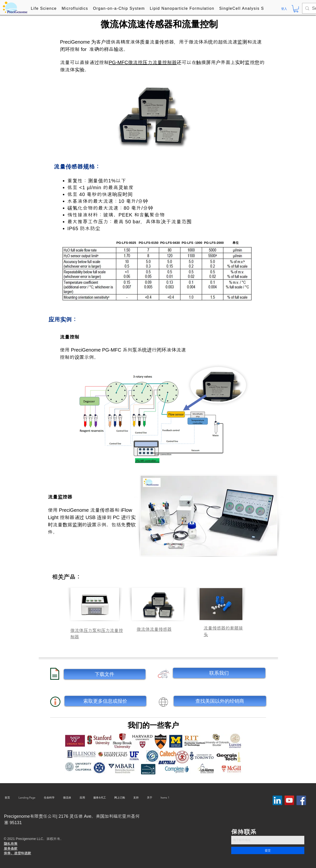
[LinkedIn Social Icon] (277, 800)
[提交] (268, 850)
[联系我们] (219, 673)
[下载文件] (105, 674)
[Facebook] (301, 800)
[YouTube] (289, 800)
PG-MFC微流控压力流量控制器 (143, 62)
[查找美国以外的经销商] (220, 701)
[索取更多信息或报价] (105, 701)
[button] (44, 9)
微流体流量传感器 (154, 629)
